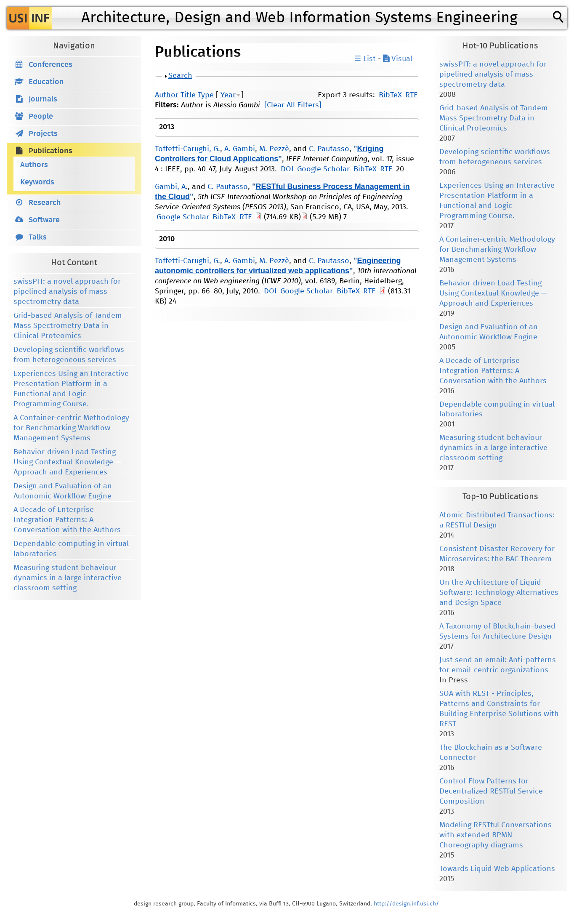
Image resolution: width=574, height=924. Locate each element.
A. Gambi (240, 149)
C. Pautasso (329, 149)
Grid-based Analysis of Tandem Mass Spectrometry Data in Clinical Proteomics (68, 326)
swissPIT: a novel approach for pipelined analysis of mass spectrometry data (67, 292)
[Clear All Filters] (293, 105)
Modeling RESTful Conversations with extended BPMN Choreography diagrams (496, 835)
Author (167, 95)
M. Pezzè (274, 149)
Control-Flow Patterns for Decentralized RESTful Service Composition (491, 791)
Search (180, 76)
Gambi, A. (171, 187)
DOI (287, 169)
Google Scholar (323, 169)
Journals (43, 99)
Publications (50, 151)
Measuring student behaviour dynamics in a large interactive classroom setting (68, 578)
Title (188, 95)
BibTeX (390, 95)
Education (46, 82)
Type (206, 95)
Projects (43, 134)
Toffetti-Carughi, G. (187, 149)
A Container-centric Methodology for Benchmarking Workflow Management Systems (71, 428)
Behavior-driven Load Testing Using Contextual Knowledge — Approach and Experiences (67, 462)
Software (44, 220)
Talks (38, 237)
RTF (411, 95)
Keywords (37, 182)
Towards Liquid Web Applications (497, 869)
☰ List (365, 59)
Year (228, 95)
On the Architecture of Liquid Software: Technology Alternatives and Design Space (499, 593)
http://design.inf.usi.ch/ (406, 904)
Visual (398, 59)
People (41, 117)
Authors (34, 165)
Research (45, 203)
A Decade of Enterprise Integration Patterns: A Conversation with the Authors (67, 520)
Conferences (50, 65)
